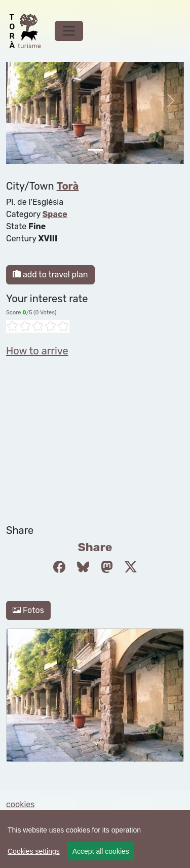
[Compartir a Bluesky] (83, 567)
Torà (68, 186)
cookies (20, 804)
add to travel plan (50, 275)
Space (55, 214)
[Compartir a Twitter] (131, 567)
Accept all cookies (101, 851)
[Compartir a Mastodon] (107, 567)
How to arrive (37, 351)
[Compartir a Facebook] (59, 567)
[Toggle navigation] (69, 31)
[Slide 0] (95, 150)
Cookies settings (34, 851)
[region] (95, 839)
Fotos (28, 610)
